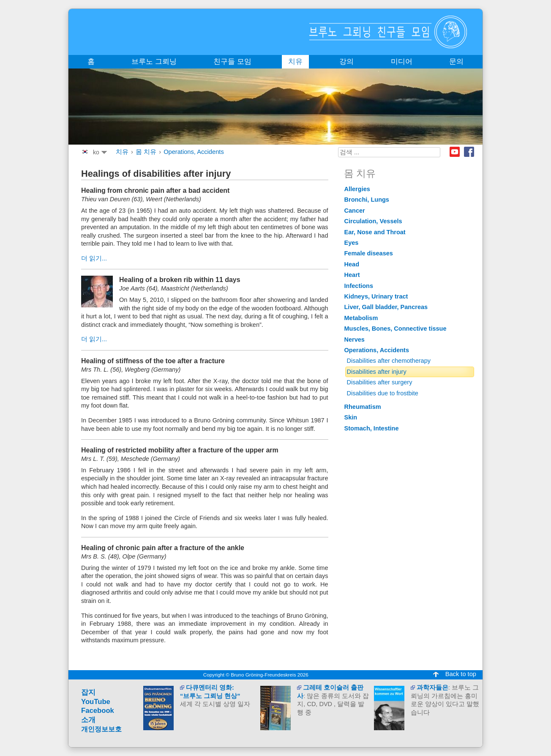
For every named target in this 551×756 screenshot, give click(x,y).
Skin (351, 417)
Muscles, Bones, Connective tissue (396, 329)
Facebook (469, 152)
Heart (352, 275)
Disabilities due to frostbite (383, 393)
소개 (88, 720)
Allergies (357, 189)
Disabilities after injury (377, 372)
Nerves (355, 340)
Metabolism (361, 318)
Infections (359, 286)
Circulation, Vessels (373, 221)
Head (352, 264)
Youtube (455, 152)
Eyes (352, 243)
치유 (122, 152)
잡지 (88, 692)
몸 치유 (146, 152)
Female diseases (369, 253)
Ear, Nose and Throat (375, 232)
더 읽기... (94, 258)
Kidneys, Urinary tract (376, 296)
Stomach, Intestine (372, 428)
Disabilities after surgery (380, 382)
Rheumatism (363, 407)
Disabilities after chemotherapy (389, 361)
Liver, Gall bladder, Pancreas (386, 307)
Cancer (355, 211)
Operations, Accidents (194, 152)
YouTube (96, 702)
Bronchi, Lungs (367, 200)
